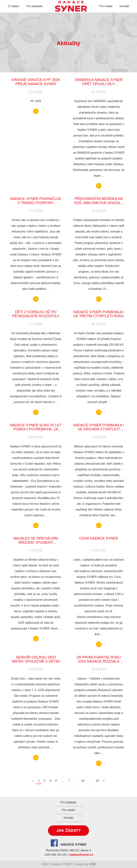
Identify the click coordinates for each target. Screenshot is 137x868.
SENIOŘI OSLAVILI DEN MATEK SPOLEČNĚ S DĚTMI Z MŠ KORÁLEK (36, 661)
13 (97, 781)
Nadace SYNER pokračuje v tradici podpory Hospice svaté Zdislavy (36, 203)
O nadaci (14, 6)
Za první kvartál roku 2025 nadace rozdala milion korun (99, 661)
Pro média (106, 6)
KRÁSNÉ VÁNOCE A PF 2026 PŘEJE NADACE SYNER (36, 82)
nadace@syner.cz (81, 855)
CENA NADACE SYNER (99, 538)
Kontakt (124, 6)
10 (83, 781)
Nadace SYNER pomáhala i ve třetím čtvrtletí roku (99, 314)
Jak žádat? (68, 830)
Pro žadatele (34, 6)
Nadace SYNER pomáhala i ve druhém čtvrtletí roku (99, 429)
